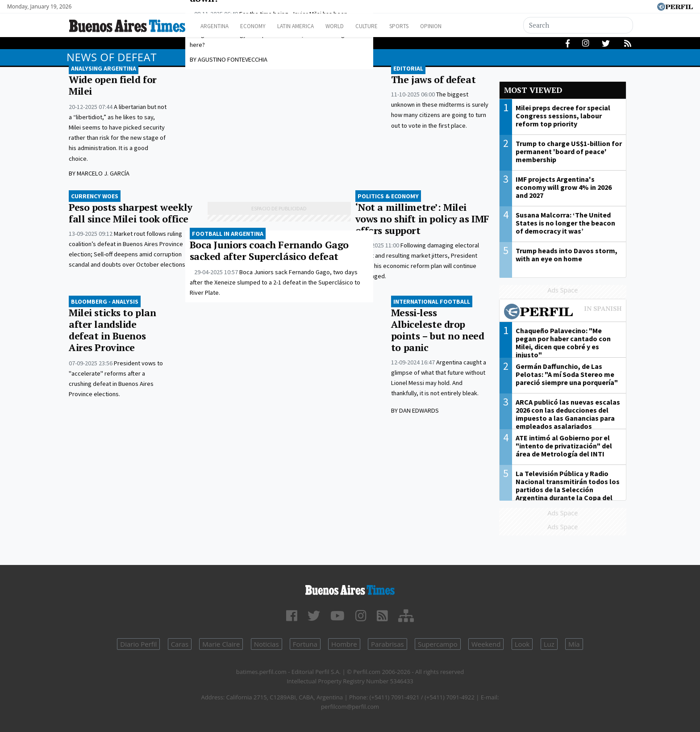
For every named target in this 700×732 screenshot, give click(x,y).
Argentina (217, 26)
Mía (574, 644)
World (352, 26)
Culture (389, 26)
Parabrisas (387, 644)
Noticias (267, 644)
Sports (425, 26)
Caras (180, 644)
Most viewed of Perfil (563, 313)
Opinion (461, 26)
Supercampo (438, 644)
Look (522, 644)
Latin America (308, 26)
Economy (260, 26)
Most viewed (533, 90)
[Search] (579, 25)
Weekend (486, 644)
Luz (549, 644)
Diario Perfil (138, 644)
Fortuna (305, 644)
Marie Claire (221, 644)
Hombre (344, 644)
